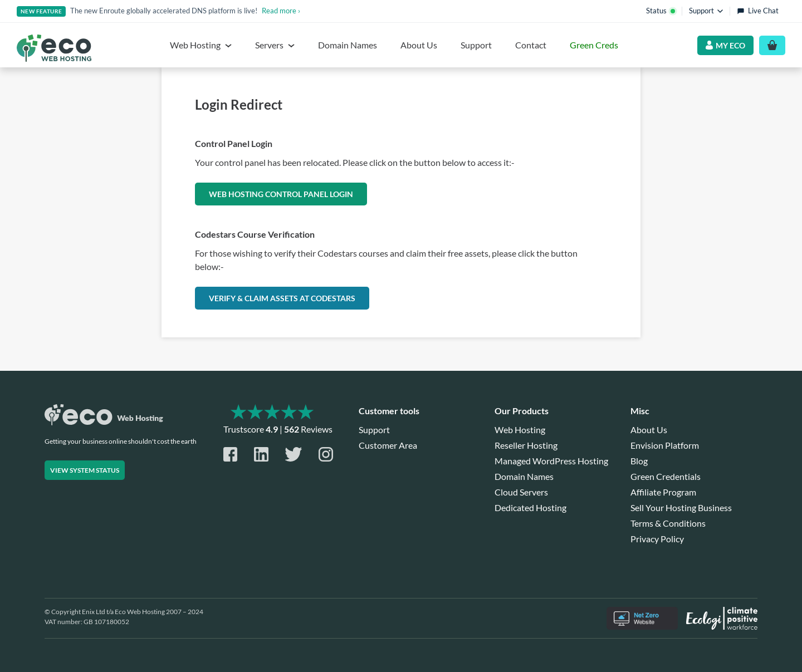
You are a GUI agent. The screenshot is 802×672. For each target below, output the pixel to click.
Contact (531, 45)
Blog (639, 461)
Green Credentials (666, 476)
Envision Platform (665, 445)
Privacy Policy (657, 539)
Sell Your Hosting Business (681, 507)
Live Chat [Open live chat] (758, 11)
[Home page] (54, 48)
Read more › (281, 11)
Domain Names (348, 45)
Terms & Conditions (668, 523)
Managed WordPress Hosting (551, 461)
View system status (85, 470)
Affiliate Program (663, 492)
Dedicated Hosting (530, 507)
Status (661, 11)
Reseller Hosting (526, 445)
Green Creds (594, 45)
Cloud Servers (521, 492)
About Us (419, 45)
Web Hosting (520, 430)
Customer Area (388, 445)
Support (476, 45)
